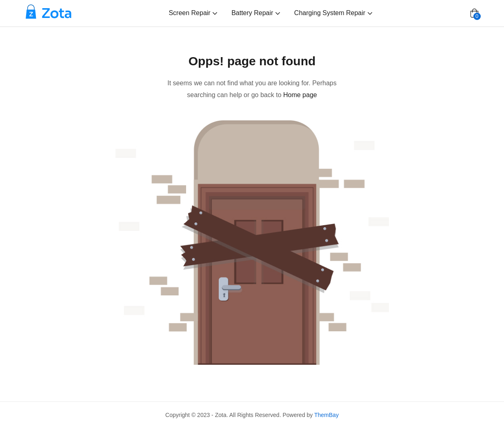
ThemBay (326, 415)
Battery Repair (257, 13)
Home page (300, 95)
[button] (474, 13)
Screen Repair (194, 13)
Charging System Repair (334, 13)
